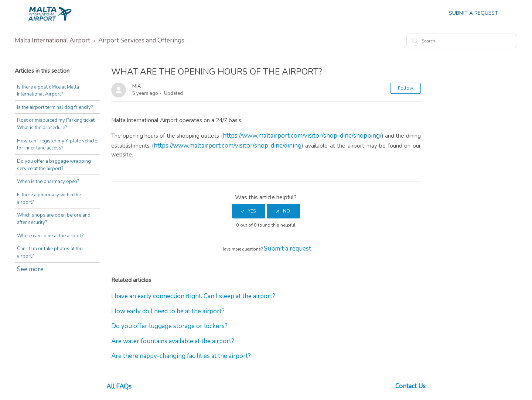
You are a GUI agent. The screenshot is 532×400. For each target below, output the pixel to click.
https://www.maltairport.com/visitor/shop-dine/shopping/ (302, 136)
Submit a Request (473, 13)
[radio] (249, 211)
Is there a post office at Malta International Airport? (48, 91)
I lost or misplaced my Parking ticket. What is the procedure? (56, 124)
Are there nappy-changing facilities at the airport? (181, 356)
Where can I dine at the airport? (50, 236)
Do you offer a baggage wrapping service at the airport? (54, 165)
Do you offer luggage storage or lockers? (169, 326)
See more (30, 269)
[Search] (462, 41)
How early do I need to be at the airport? (168, 311)
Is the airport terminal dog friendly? (55, 107)
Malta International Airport (52, 40)
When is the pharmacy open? (48, 182)
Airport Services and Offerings (141, 40)
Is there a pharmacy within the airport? (49, 199)
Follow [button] (405, 88)
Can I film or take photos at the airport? (50, 252)
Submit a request (287, 249)
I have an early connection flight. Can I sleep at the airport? (193, 296)
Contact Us (410, 386)
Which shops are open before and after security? (54, 219)
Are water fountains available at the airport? (173, 341)
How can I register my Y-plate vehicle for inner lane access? (57, 145)
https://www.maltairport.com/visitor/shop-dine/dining (228, 146)
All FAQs (119, 387)
